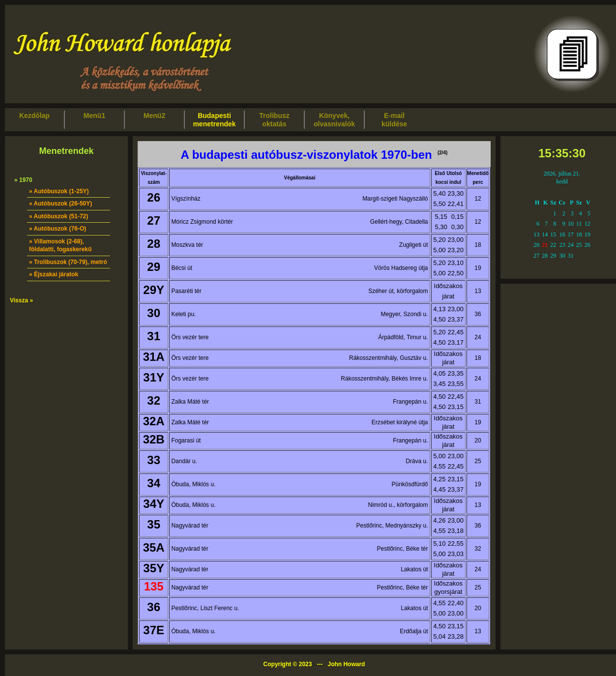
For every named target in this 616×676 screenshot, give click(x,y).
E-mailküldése (394, 120)
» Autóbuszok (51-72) (59, 216)
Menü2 (154, 120)
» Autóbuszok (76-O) (58, 229)
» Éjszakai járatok (54, 274)
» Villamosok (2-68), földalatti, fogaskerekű (60, 246)
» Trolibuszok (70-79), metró (68, 262)
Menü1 (94, 120)
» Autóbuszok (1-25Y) (59, 191)
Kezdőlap (34, 120)
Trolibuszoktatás (274, 120)
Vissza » (21, 300)
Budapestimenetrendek (214, 120)
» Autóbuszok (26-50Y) (60, 204)
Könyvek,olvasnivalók (334, 120)
